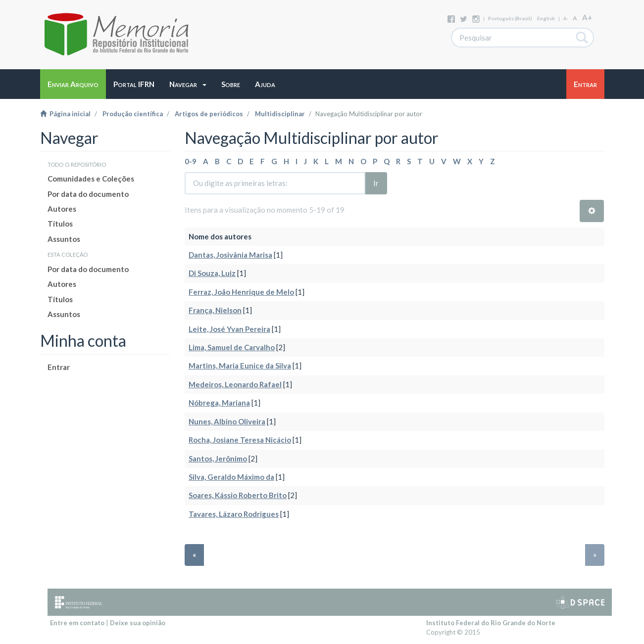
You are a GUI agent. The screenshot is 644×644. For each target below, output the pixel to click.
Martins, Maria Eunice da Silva (240, 366)
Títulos (60, 224)
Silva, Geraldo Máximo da (231, 477)
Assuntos (64, 239)
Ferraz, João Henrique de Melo (241, 292)
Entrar (59, 367)
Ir (376, 183)
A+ (587, 17)
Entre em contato (77, 623)
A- (566, 19)
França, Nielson (215, 310)
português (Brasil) (510, 18)
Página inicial (65, 114)
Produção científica (133, 114)
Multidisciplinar (280, 114)
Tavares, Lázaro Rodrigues (234, 514)
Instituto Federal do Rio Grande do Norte (491, 623)
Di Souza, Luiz (212, 273)
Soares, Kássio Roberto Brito (238, 495)
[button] (188, 84)
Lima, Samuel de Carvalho (232, 347)
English (546, 18)
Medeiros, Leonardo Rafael (235, 384)
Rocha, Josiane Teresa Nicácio (240, 440)
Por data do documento (88, 194)
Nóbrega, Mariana (219, 403)
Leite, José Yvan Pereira (229, 329)
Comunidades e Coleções (91, 179)
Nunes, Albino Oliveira (227, 421)
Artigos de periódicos (209, 114)
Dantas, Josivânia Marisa (230, 255)
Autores (62, 209)
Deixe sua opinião (138, 623)
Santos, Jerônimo (218, 459)
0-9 (191, 161)
